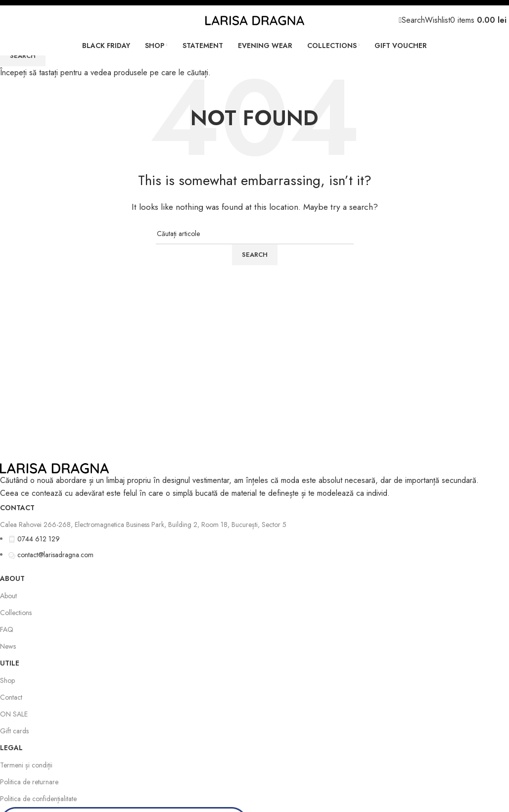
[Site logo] (255, 20)
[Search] (413, 20)
